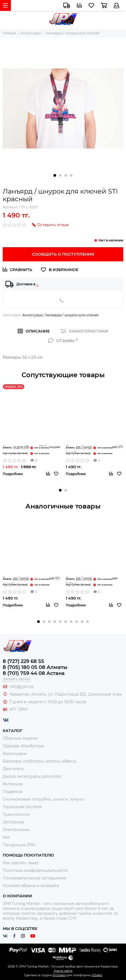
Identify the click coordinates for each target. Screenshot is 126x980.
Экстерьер (13, 822)
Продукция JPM (19, 845)
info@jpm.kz (22, 687)
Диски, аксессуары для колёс (32, 776)
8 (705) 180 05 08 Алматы (35, 667)
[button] (55, 175)
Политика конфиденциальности (35, 870)
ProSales (59, 975)
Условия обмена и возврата (31, 886)
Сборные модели (20, 738)
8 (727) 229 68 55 (23, 661)
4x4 (6, 837)
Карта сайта (63, 971)
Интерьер (13, 784)
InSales (97, 975)
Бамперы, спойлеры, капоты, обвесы (40, 761)
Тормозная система (22, 807)
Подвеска (13, 792)
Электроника (16, 830)
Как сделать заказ (20, 863)
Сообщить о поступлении (63, 254)
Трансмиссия (16, 814)
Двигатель (13, 769)
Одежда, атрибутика (23, 746)
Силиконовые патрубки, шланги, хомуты (43, 799)
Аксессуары (33, 315)
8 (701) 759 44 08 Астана (34, 673)
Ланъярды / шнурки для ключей (71, 315)
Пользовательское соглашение (34, 878)
